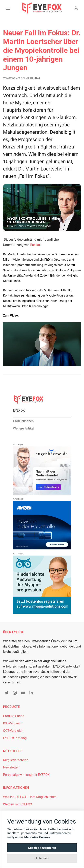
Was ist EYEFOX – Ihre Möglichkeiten (30, 797)
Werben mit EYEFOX (18, 804)
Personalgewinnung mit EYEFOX (26, 775)
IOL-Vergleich (13, 723)
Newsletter (11, 767)
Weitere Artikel (23, 428)
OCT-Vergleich (13, 731)
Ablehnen (42, 858)
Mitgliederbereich (16, 760)
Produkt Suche (14, 716)
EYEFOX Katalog (15, 738)
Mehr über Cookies (37, 837)
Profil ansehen (23, 421)
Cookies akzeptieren (42, 848)
